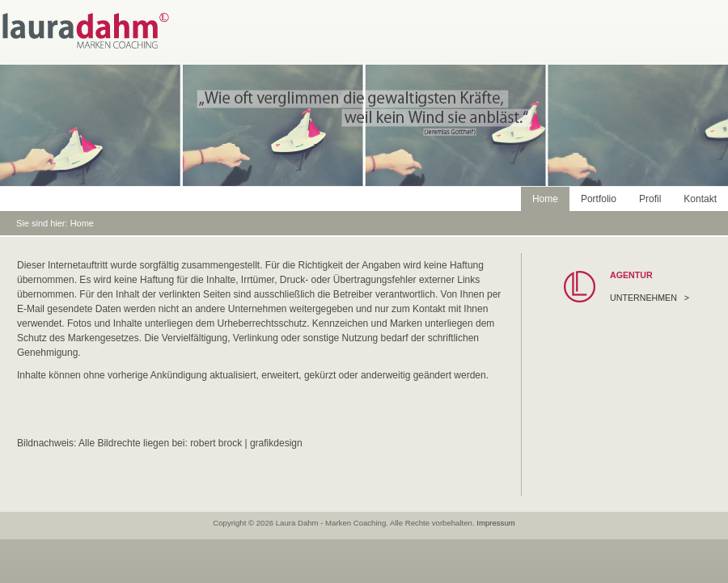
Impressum (495, 523)
